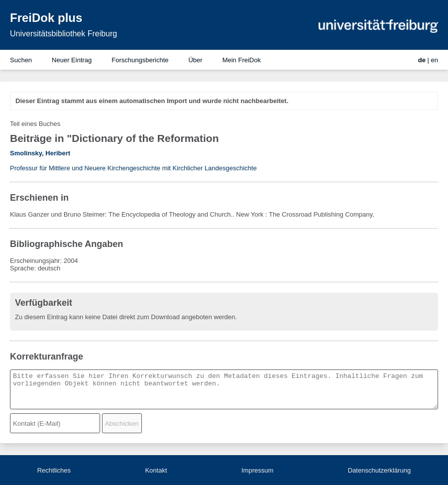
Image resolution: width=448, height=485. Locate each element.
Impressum (257, 470)
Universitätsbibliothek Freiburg (63, 34)
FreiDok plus (46, 18)
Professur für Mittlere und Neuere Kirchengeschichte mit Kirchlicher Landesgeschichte (133, 168)
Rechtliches (54, 470)
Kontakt (156, 470)
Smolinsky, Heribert (40, 153)
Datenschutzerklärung (379, 470)
